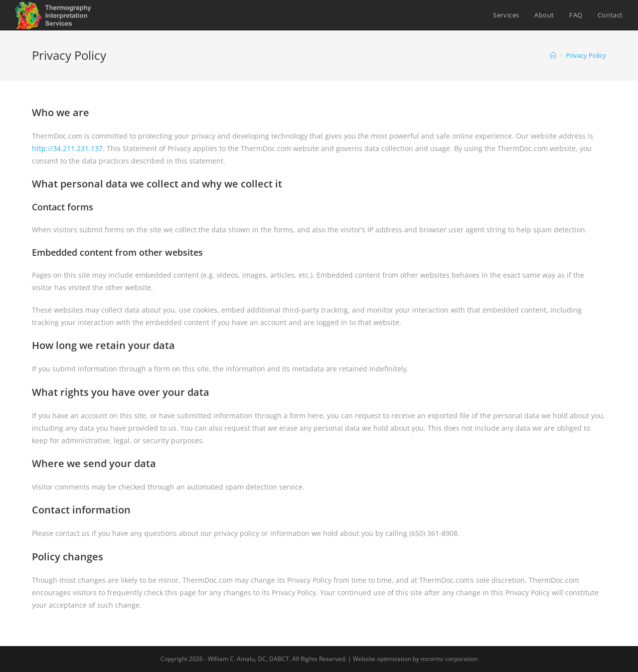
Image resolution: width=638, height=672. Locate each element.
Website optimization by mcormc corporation (415, 659)
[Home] (553, 55)
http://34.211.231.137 (67, 148)
